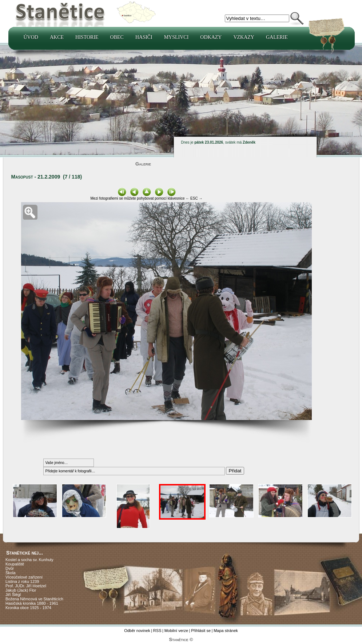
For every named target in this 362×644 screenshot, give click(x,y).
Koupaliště (15, 564)
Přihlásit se (201, 631)
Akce (57, 37)
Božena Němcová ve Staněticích (34, 599)
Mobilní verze (176, 631)
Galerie (277, 37)
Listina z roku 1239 (22, 581)
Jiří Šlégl (13, 595)
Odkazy (211, 37)
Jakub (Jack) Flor (21, 590)
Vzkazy (244, 37)
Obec (117, 37)
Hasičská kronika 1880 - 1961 (32, 603)
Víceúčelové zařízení (24, 577)
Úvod (31, 37)
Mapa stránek (226, 631)
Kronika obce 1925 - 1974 (28, 608)
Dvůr (10, 568)
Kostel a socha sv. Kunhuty (29, 560)
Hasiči (144, 37)
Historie (87, 37)
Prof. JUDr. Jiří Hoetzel (26, 586)
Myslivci (176, 37)
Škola (11, 573)
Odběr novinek (137, 631)
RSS (157, 631)
